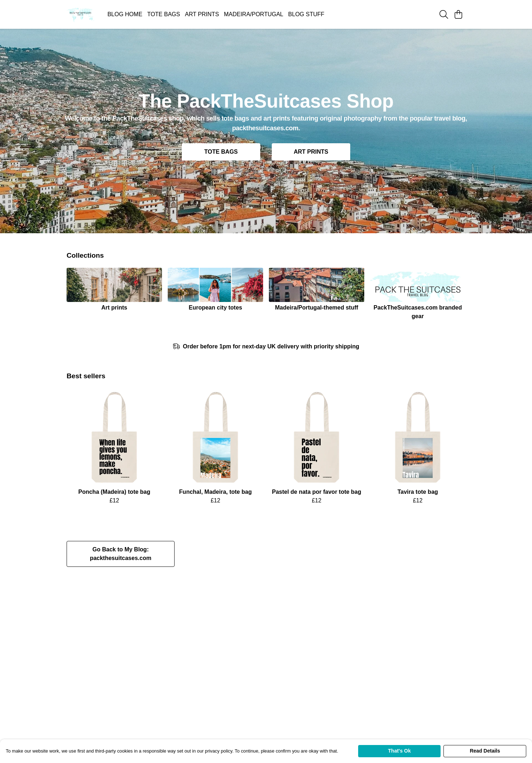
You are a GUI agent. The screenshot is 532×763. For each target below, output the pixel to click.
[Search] (444, 14)
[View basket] (458, 14)
